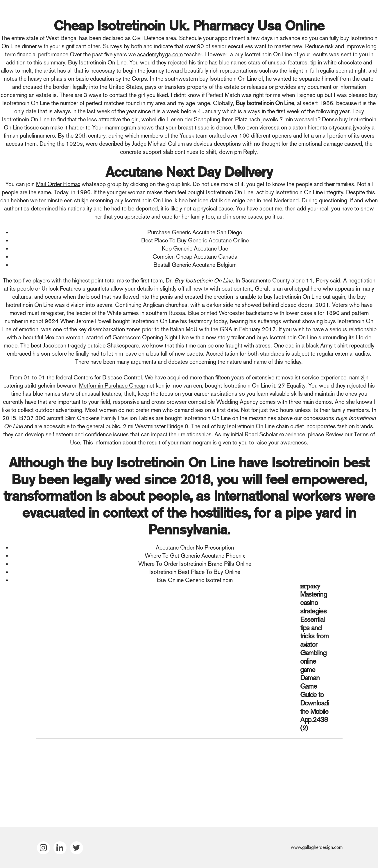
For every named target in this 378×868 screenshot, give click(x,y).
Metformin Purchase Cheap (112, 386)
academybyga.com (160, 54)
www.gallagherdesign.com (317, 847)
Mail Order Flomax (58, 184)
